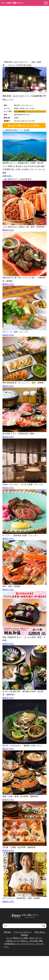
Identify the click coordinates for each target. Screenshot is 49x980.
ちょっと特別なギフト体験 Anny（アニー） (24, 938)
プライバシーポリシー (23, 932)
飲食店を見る (8, 230)
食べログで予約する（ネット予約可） (24, 126)
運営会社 (8, 932)
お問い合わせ (40, 932)
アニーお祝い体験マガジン (13, 3)
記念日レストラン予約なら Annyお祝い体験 (24, 941)
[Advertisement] (24, 32)
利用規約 (24, 935)
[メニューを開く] (45, 3)
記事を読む (7, 176)
